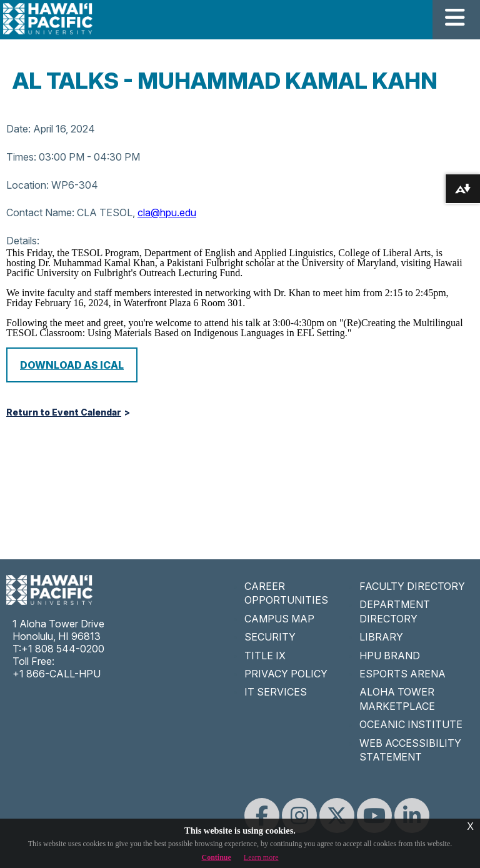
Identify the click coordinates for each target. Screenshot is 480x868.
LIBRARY (381, 637)
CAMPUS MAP (279, 619)
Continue (217, 857)
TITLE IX (265, 656)
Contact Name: (40, 212)
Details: (23, 241)
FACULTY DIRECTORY (412, 586)
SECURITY (270, 637)
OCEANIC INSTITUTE (411, 724)
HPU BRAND (390, 656)
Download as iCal (72, 365)
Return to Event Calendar (64, 412)
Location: (27, 185)
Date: (18, 129)
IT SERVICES (276, 692)
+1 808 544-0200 (63, 649)
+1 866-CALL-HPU (57, 674)
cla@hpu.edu (167, 212)
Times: (21, 157)
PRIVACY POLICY (286, 674)
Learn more (261, 857)
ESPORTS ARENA (402, 674)
